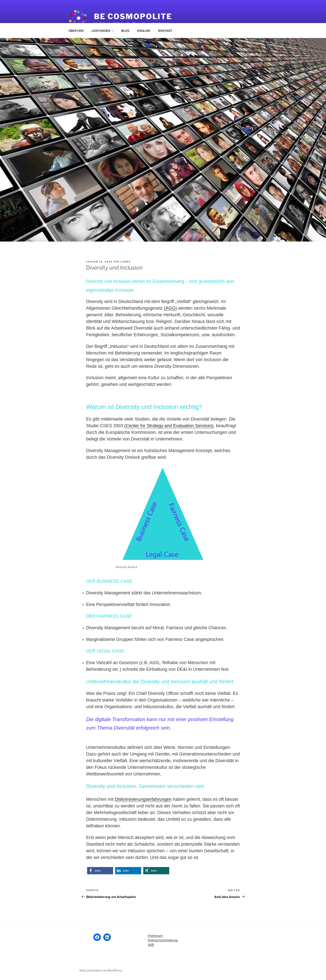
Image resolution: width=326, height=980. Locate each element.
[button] (100, 871)
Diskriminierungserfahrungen (143, 799)
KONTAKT (165, 31)
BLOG (125, 31)
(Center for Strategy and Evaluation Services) (169, 426)
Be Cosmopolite (133, 16)
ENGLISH (144, 31)
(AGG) (170, 308)
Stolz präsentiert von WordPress (101, 970)
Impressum (155, 935)
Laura (126, 262)
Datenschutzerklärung (163, 940)
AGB (151, 945)
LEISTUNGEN (103, 31)
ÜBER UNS (76, 31)
